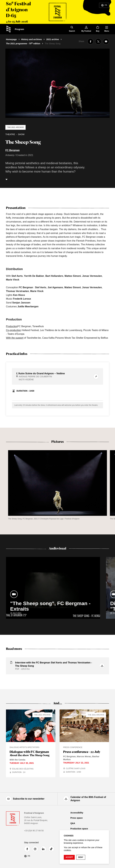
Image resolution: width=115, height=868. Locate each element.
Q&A (73, 823)
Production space (79, 829)
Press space (77, 818)
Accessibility (77, 813)
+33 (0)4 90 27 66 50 (34, 831)
